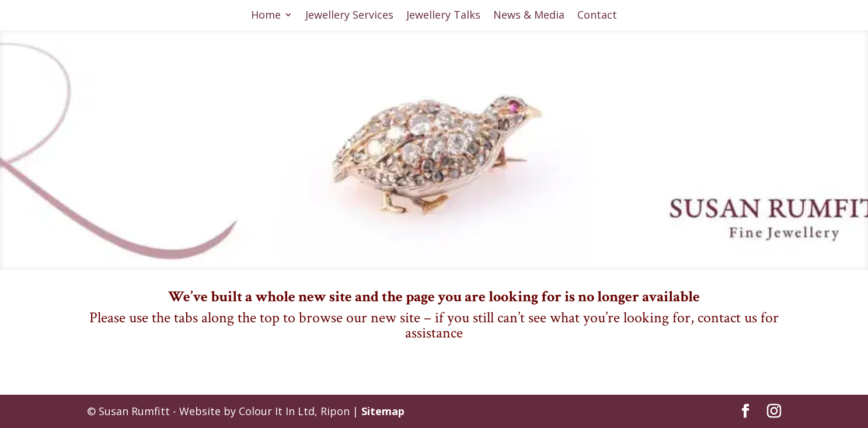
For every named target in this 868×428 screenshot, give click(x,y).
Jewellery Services (349, 16)
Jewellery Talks (443, 16)
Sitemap (383, 411)
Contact (597, 16)
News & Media (529, 16)
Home (266, 16)
